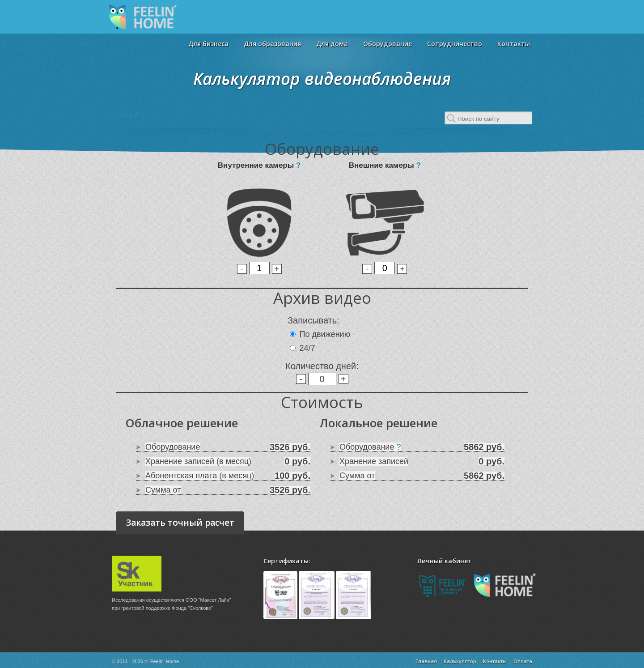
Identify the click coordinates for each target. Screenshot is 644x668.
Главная (123, 115)
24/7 (307, 348)
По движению (325, 334)
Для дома (332, 44)
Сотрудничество (455, 44)
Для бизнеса (208, 44)
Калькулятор (460, 661)
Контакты (514, 44)
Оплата (523, 661)
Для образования (272, 44)
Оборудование (388, 44)
